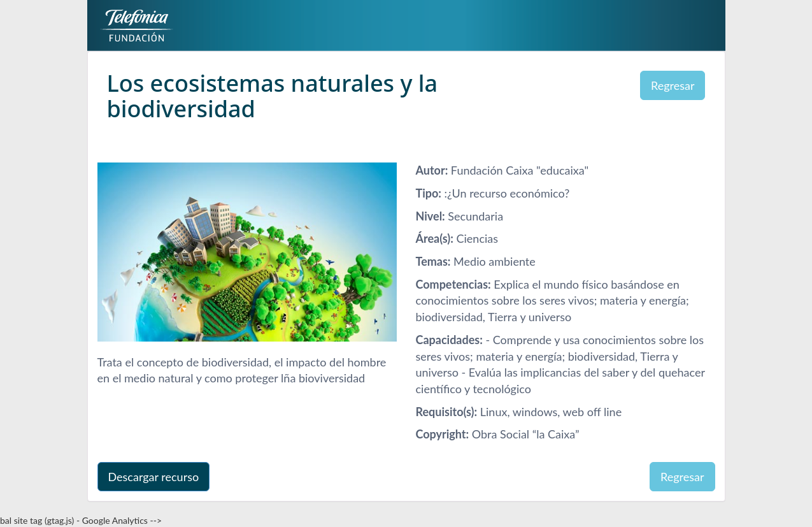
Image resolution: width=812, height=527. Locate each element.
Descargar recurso (154, 477)
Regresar (673, 85)
